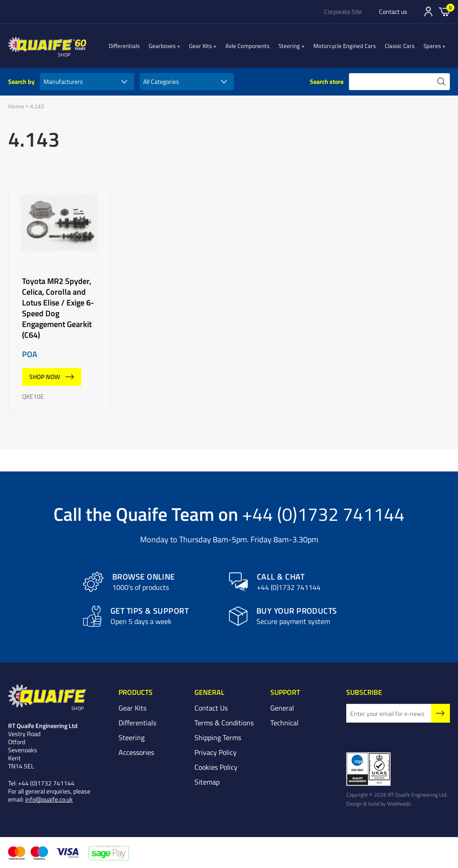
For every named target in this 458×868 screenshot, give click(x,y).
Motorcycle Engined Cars (349, 46)
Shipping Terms (218, 737)
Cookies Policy (216, 767)
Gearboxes (180, 46)
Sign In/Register (428, 12)
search (441, 82)
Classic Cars (404, 46)
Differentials (142, 46)
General (282, 708)
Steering (298, 46)
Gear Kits (214, 46)
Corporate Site (343, 12)
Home (16, 106)
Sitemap (207, 782)
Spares (437, 46)
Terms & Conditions (224, 723)
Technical (284, 723)
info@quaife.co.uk (49, 799)
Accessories (136, 752)
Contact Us (211, 708)
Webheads (399, 803)
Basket (444, 11)
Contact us (393, 12)
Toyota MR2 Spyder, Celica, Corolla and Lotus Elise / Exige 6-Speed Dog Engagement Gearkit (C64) (59, 299)
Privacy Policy (216, 752)
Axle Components (256, 46)
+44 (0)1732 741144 (323, 514)
